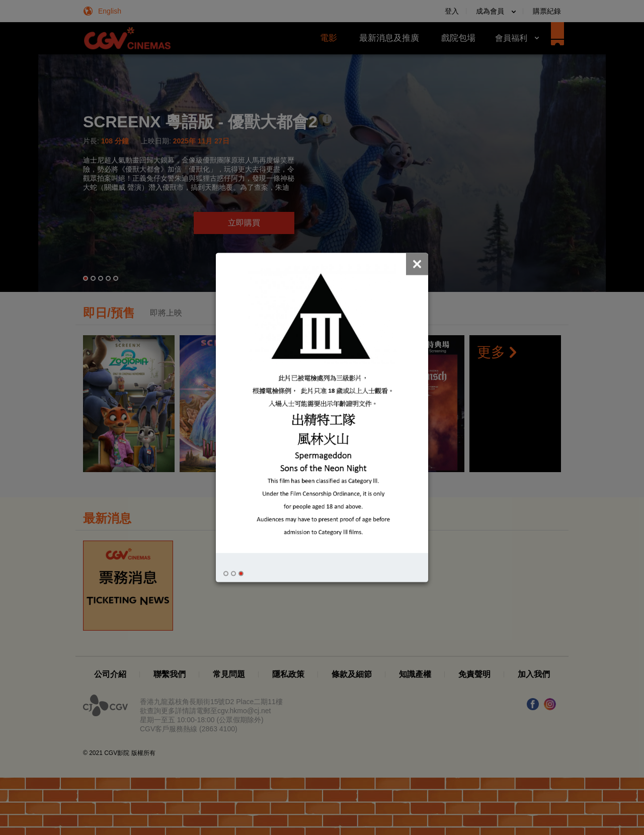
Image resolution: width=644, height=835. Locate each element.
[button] (226, 574)
